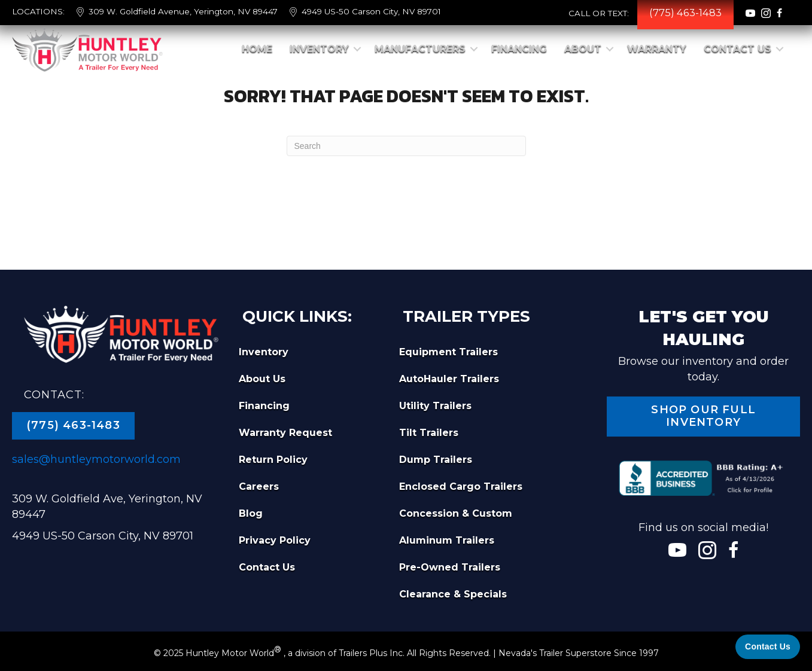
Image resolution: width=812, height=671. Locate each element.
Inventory (319, 49)
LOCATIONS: (38, 11)
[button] (357, 49)
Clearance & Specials (453, 594)
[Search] (406, 146)
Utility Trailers (435, 406)
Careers (259, 487)
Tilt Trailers (429, 433)
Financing (519, 49)
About (583, 49)
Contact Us (738, 49)
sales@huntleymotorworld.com (96, 459)
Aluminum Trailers (447, 540)
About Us (262, 379)
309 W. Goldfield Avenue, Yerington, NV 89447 (183, 11)
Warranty (657, 49)
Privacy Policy (275, 540)
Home (257, 49)
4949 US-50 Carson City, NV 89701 (371, 11)
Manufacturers (420, 49)
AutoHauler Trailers (449, 379)
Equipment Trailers (448, 352)
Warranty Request (285, 433)
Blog (251, 513)
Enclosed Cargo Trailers (461, 487)
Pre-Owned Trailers (450, 567)
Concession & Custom (456, 513)
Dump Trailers (436, 460)
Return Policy (273, 460)
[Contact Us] (768, 647)
